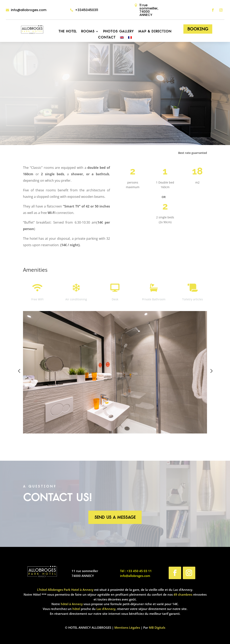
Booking (198, 29)
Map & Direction (155, 32)
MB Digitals (157, 627)
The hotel (68, 32)
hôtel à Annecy (72, 604)
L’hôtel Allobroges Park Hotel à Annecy (65, 590)
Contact (107, 38)
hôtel (76, 609)
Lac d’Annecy (106, 609)
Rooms (88, 32)
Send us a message (115, 517)
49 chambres (183, 594)
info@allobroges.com (29, 10)
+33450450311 (87, 10)
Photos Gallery (118, 32)
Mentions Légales (127, 627)
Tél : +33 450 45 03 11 (136, 571)
